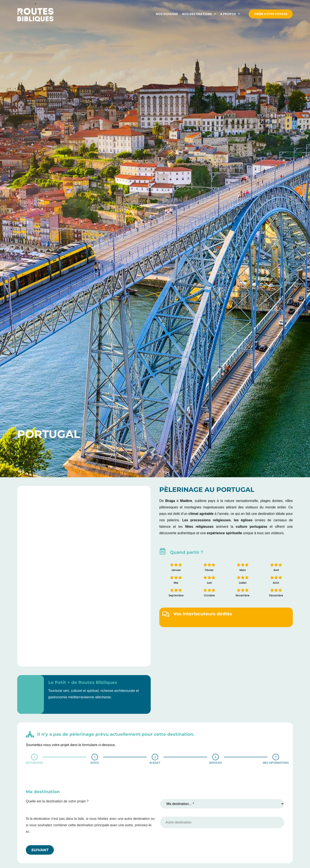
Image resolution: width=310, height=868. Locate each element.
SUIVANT (40, 850)
